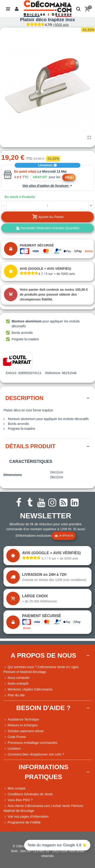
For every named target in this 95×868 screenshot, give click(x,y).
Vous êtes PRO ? (20, 800)
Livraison (47, 165)
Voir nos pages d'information (26, 817)
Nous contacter (16, 678)
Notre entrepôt (16, 684)
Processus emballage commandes (30, 743)
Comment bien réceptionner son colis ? (34, 754)
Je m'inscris (64, 536)
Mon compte (15, 788)
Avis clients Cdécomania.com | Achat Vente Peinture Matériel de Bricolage (43, 808)
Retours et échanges (21, 725)
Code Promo (15, 737)
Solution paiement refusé (24, 731)
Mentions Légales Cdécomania (28, 689)
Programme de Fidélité (22, 822)
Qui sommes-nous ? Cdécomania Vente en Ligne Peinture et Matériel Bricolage (41, 669)
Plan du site (14, 695)
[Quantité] (47, 205)
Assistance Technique (21, 719)
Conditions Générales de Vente (28, 794)
